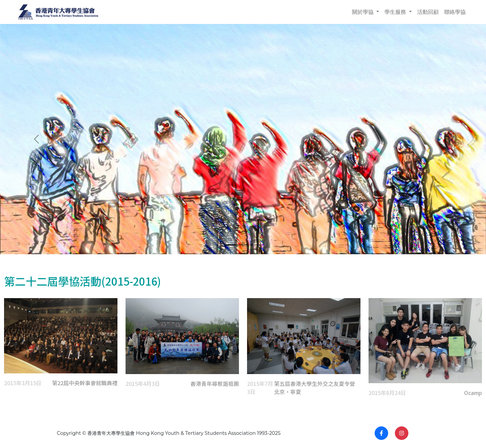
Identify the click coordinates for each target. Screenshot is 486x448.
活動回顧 (428, 12)
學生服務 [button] (396, 12)
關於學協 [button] (363, 12)
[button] (36, 139)
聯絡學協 (455, 12)
